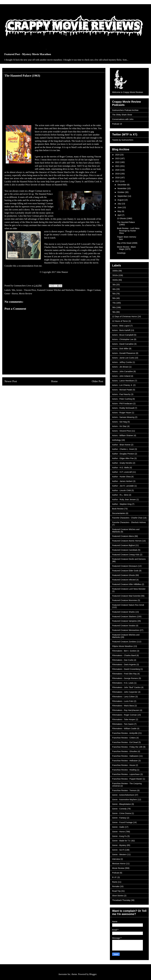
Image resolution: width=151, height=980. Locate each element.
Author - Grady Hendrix (122, 463)
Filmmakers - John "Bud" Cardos (126, 687)
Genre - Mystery (119, 845)
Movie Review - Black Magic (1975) (126, 248)
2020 (118, 170)
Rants (115, 882)
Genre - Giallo (118, 827)
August (121, 200)
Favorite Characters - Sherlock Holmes (129, 522)
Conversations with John (123, 119)
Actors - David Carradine (123, 344)
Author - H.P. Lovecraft (122, 472)
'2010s (115, 275)
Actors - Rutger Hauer (122, 413)
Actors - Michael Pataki (122, 390)
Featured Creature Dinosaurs (125, 566)
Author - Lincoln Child (121, 490)
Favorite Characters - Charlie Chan (127, 518)
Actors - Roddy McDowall (123, 408)
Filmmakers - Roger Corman (88, 290)
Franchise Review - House (124, 765)
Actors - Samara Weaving (123, 417)
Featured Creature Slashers (124, 617)
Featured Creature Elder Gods (125, 571)
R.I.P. (114, 877)
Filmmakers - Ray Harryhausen (126, 710)
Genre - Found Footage (122, 822)
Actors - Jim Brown (120, 367)
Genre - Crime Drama (122, 813)
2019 (118, 174)
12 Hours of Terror (120, 321)
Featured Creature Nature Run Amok (128, 605)
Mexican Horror (119, 864)
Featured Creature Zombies (124, 642)
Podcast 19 (117, 124)
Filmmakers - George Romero (125, 678)
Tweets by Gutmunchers (123, 140)
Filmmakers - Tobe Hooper (124, 719)
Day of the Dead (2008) (127, 243)
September (122, 196)
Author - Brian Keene (121, 445)
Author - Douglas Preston (123, 454)
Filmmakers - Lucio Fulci (123, 701)
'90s (114, 312)
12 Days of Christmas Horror (125, 316)
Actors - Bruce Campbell (123, 335)
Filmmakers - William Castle (124, 729)
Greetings (121, 253)
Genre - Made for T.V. (121, 841)
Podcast (116, 873)
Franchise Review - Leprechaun (126, 774)
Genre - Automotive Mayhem (125, 800)
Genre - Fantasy (119, 818)
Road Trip (116, 891)
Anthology (116, 440)
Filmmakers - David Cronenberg (126, 669)
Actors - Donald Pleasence (124, 353)
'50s (114, 294)
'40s (114, 289)
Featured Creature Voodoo (124, 626)
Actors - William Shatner (123, 435)
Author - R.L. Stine (120, 495)
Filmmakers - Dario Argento (124, 664)
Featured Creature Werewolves (126, 630)
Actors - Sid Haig (119, 422)
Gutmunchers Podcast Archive (125, 110)
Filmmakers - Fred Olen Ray (124, 674)
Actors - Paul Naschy (121, 394)
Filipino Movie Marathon (123, 646)
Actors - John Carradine (122, 371)
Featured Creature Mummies (125, 600)
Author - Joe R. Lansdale (123, 486)
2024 (118, 155)
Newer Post (11, 381)
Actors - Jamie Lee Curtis (123, 358)
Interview (116, 859)
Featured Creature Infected (124, 580)
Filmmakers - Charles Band (124, 655)
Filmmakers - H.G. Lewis (123, 683)
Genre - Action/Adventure (123, 795)
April (120, 215)
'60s (13, 290)
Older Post (97, 381)
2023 (118, 158)
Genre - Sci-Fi (118, 850)
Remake (116, 886)
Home (54, 381)
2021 (118, 166)
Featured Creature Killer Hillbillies (127, 584)
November (122, 188)
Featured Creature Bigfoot (123, 545)
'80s (114, 307)
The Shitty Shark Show (122, 115)
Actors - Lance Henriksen (123, 381)
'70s (114, 303)
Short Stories (118, 896)
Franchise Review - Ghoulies (125, 751)
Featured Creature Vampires (124, 621)
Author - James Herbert (122, 481)
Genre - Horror (11, 294)
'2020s (115, 280)
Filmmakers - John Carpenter (125, 692)
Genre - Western (119, 854)
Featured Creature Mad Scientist (126, 596)
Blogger (93, 974)
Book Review (118, 509)
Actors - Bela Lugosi (121, 326)
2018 (118, 178)
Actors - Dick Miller (120, 349)
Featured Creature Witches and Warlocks (55, 290)
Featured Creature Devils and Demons (129, 559)
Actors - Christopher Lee (123, 339)
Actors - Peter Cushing (122, 399)
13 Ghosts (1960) (125, 218)
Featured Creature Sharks (123, 612)
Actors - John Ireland (121, 376)
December (122, 185)
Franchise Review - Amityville (125, 733)
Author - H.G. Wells (121, 468)
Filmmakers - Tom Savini (123, 724)
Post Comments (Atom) (60, 392)
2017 (118, 181)
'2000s (115, 271)
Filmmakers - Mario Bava (123, 706)
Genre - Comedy (119, 809)
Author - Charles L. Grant (123, 449)
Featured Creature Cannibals (125, 550)
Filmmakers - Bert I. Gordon (124, 651)
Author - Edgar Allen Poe (123, 458)
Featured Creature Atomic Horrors (127, 541)
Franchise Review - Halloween (125, 756)
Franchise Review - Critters (124, 738)
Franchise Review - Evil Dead (125, 742)
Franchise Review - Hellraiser (125, 761)
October (121, 192)
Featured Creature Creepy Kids (126, 555)
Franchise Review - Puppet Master (127, 779)
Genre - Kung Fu (119, 836)
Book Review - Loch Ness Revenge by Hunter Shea (128, 231)
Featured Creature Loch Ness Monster (129, 589)
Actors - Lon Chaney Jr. (122, 385)
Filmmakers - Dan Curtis (123, 660)
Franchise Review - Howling (124, 770)
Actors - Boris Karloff (121, 330)
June (120, 207)
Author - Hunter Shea (121, 477)
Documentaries (119, 513)
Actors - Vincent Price (26, 290)
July (119, 204)
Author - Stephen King (122, 504)
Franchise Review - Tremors (124, 790)
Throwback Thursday (121, 900)
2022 (118, 162)
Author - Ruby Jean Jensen (124, 499)
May (120, 211)
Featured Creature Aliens (123, 536)
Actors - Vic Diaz (119, 426)
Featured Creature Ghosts (124, 575)
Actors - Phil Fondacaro (122, 404)
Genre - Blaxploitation (122, 804)
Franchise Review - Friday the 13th (127, 747)
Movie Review (26, 294)
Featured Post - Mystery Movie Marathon (28, 54)
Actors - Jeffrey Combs (122, 362)
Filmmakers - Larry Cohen (123, 697)
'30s (114, 285)
